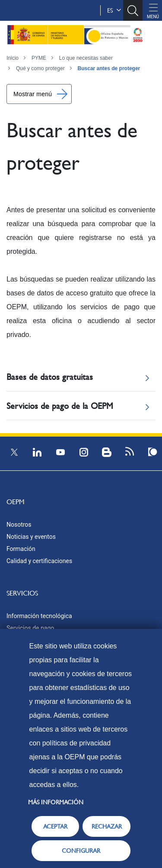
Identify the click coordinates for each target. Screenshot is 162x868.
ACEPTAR (55, 826)
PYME (39, 58)
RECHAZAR (107, 826)
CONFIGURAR (81, 851)
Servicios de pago (30, 628)
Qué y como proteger (40, 68)
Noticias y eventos (31, 537)
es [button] (114, 10)
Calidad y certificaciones (39, 561)
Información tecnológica (39, 616)
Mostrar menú (33, 94)
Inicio (13, 58)
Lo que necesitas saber (86, 58)
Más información (56, 802)
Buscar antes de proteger (109, 68)
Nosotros (19, 525)
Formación (21, 549)
